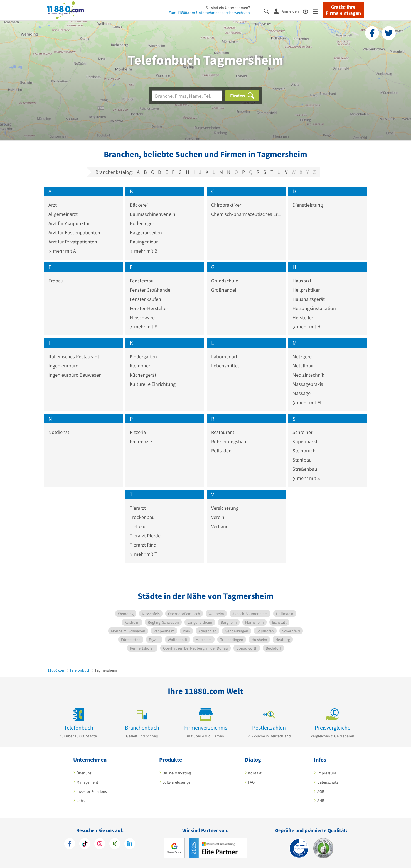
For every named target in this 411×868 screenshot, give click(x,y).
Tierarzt (138, 508)
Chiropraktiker (226, 205)
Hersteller (303, 317)
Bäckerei (139, 205)
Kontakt (255, 773)
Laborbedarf (224, 356)
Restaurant (223, 432)
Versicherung (225, 508)
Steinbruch (304, 451)
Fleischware (142, 317)
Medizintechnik (308, 375)
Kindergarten (143, 356)
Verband (220, 526)
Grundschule (225, 281)
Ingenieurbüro (63, 366)
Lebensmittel (225, 366)
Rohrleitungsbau (229, 441)
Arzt (53, 205)
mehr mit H (307, 327)
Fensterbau (142, 281)
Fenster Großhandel (151, 290)
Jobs (81, 801)
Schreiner (302, 432)
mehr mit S (306, 478)
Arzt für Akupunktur (69, 223)
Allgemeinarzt (63, 214)
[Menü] (318, 11)
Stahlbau (302, 460)
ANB (321, 801)
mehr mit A (62, 251)
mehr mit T (143, 554)
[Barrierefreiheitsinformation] (308, 11)
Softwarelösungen (178, 782)
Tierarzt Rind (143, 545)
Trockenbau (142, 517)
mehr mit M (307, 402)
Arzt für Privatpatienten (73, 242)
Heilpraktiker (306, 290)
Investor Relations (92, 791)
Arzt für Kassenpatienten (74, 232)
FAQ (251, 782)
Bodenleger (142, 223)
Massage (302, 393)
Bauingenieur (144, 242)
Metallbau (303, 366)
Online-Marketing (177, 773)
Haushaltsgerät (309, 299)
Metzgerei (303, 356)
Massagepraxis (308, 384)
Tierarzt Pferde (145, 536)
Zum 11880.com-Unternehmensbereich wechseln (209, 13)
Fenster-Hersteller (149, 308)
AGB (321, 791)
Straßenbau (305, 469)
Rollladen (221, 451)
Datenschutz (328, 782)
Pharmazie (141, 441)
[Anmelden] (288, 11)
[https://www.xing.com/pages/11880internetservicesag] (115, 844)
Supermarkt (305, 441)
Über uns (84, 773)
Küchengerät (143, 375)
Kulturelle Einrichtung (153, 384)
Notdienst (59, 432)
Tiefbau (138, 526)
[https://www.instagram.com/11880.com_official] (100, 844)
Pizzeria (138, 432)
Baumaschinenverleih (152, 214)
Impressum (327, 773)
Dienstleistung (308, 205)
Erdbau (56, 281)
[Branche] (187, 96)
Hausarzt (302, 281)
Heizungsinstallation (314, 308)
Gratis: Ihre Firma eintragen (343, 10)
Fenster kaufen (145, 299)
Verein (218, 517)
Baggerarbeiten (146, 232)
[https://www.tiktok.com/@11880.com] (85, 844)
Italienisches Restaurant (74, 356)
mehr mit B (144, 251)
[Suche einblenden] (269, 11)
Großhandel (224, 290)
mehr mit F (143, 327)
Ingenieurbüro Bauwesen (75, 375)
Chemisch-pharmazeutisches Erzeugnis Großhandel (246, 214)
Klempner (140, 366)
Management (87, 782)
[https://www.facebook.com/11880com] (70, 844)
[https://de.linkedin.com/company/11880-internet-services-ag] (130, 844)
